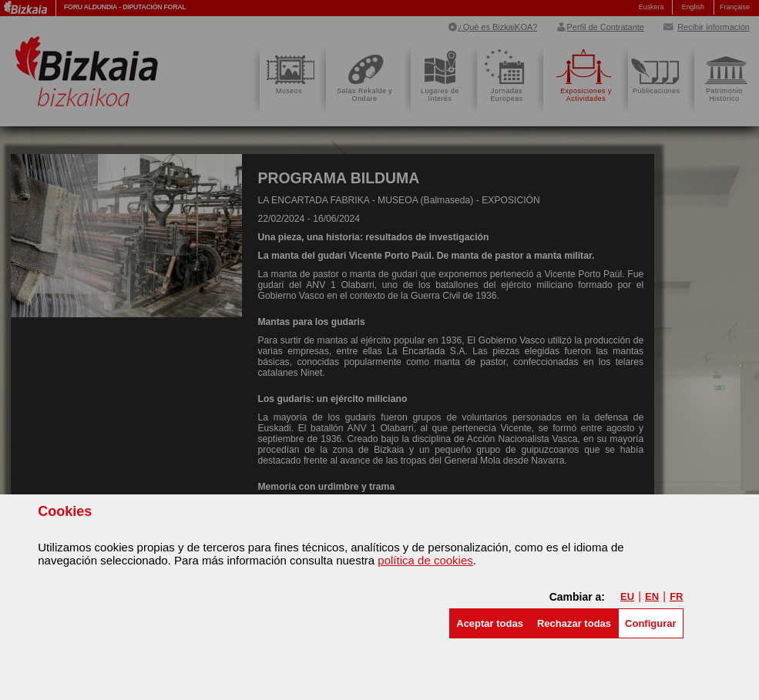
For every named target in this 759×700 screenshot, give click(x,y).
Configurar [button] (650, 623)
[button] (490, 623)
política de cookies (425, 560)
